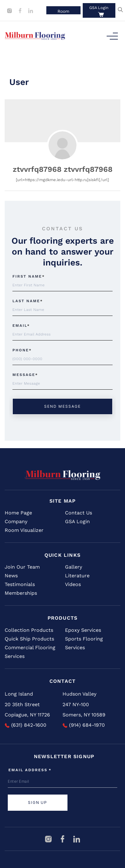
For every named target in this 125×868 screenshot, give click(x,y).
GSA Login (99, 8)
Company (16, 521)
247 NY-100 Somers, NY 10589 (84, 710)
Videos (73, 584)
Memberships (21, 593)
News (11, 576)
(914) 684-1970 (84, 725)
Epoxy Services (83, 630)
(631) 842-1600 (25, 725)
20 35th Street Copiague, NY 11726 (27, 710)
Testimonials (20, 584)
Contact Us (79, 513)
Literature (77, 576)
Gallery (74, 567)
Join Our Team (22, 567)
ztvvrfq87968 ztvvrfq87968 (63, 169)
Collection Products (29, 630)
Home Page (18, 513)
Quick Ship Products (29, 639)
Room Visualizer (24, 530)
